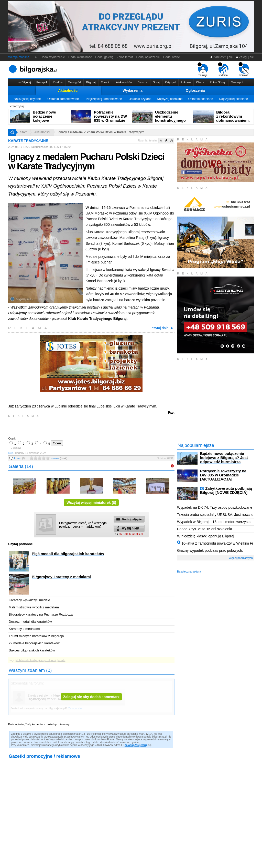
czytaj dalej (162, 328)
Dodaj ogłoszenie (148, 57)
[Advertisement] (68, 427)
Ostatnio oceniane (201, 99)
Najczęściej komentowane (104, 99)
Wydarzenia (133, 90)
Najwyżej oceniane (170, 99)
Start (23, 132)
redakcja (203, 69)
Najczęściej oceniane (233, 99)
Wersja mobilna (19, 57)
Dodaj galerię (104, 57)
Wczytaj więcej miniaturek (91, 503)
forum (20, 458)
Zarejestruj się (221, 57)
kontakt (244, 69)
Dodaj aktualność (80, 57)
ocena (59, 458)
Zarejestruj (141, 745)
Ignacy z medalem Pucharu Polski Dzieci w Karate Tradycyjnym (101, 132)
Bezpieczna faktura (189, 571)
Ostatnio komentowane (63, 99)
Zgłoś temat (125, 57)
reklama (223, 69)
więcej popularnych (241, 558)
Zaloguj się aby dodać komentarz (91, 697)
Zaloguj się (245, 57)
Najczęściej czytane (27, 99)
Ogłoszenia (195, 90)
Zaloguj (129, 745)
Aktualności (68, 90)
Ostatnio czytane (140, 99)
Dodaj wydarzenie (53, 57)
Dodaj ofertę (172, 57)
